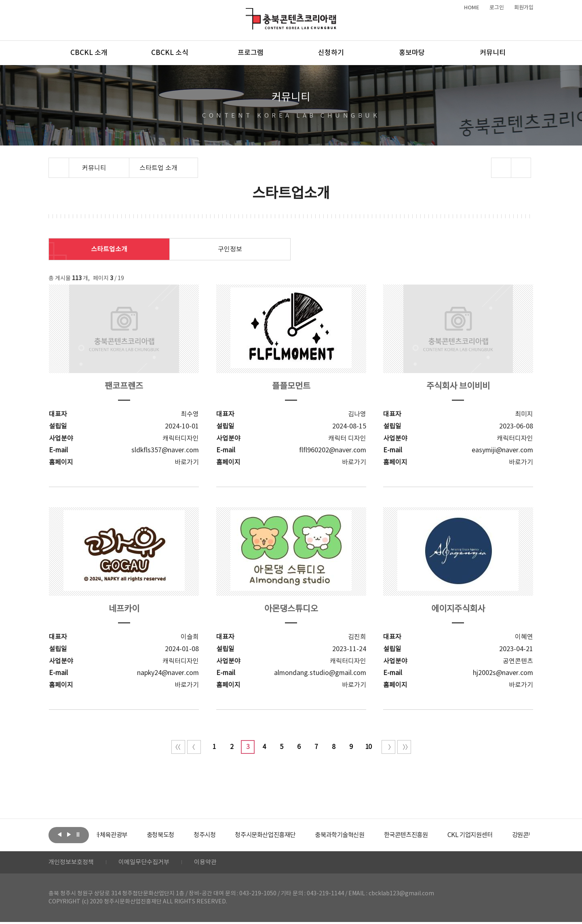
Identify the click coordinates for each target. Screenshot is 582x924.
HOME (472, 8)
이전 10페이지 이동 (194, 747)
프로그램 (251, 53)
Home (51, 162)
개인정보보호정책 (73, 863)
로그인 (497, 8)
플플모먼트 (291, 386)
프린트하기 (521, 168)
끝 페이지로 (404, 747)
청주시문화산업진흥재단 (292, 835)
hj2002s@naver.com (503, 673)
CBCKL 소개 (89, 53)
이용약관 (213, 863)
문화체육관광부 (127, 835)
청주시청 (228, 835)
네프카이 (124, 609)
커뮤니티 (493, 53)
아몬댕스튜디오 (291, 609)
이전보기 (59, 834)
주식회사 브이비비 (458, 386)
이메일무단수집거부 (149, 863)
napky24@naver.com (168, 673)
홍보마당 (412, 53)
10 (368, 747)
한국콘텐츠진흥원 (440, 835)
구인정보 (230, 249)
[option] (127, 835)
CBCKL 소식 (170, 53)
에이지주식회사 (458, 609)
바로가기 (187, 462)
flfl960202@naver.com (333, 450)
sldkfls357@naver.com (165, 450)
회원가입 (524, 8)
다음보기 (69, 834)
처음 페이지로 (178, 747)
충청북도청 (182, 835)
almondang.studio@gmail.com (320, 673)
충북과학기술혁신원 (370, 835)
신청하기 (331, 53)
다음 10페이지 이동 (388, 747)
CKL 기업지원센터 (507, 835)
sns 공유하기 (501, 168)
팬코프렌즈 (124, 386)
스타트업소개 (109, 249)
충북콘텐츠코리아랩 (248, 13)
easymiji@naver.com (502, 450)
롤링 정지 (78, 834)
